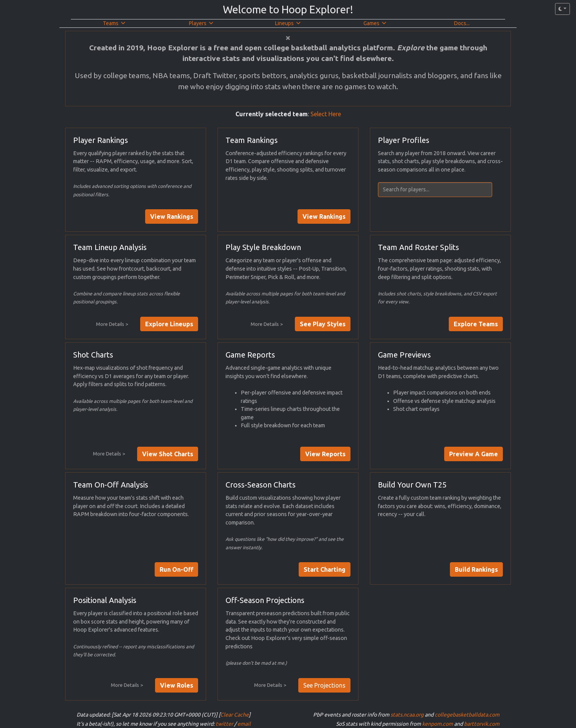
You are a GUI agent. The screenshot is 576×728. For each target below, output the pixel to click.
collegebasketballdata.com (467, 715)
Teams (114, 23)
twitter (224, 724)
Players (201, 23)
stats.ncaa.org (407, 715)
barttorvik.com (482, 724)
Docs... (462, 23)
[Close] (288, 38)
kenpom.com (438, 724)
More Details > (112, 324)
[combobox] (440, 190)
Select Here (326, 114)
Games (375, 23)
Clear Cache (234, 715)
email (244, 724)
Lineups (288, 23)
